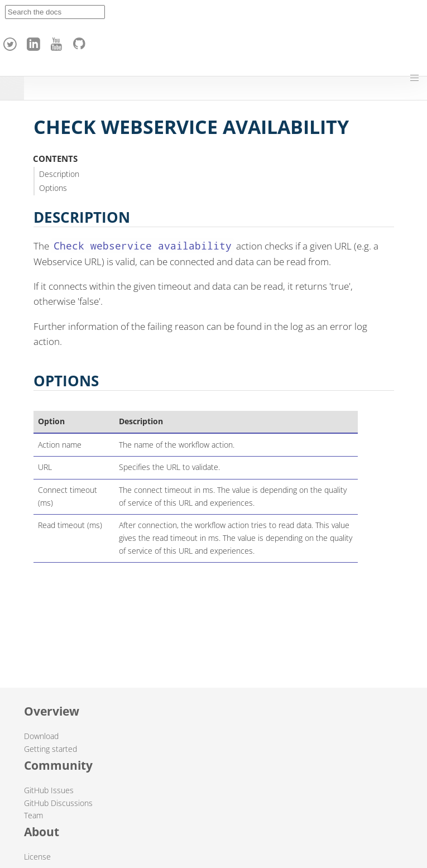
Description (59, 174)
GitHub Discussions (58, 803)
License (37, 857)
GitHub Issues (49, 790)
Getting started (51, 749)
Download (41, 736)
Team (33, 815)
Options (53, 188)
